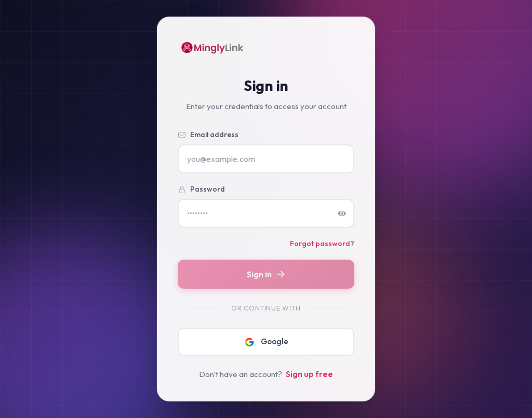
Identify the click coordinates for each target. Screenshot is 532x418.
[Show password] (342, 213)
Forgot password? (322, 244)
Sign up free (309, 374)
